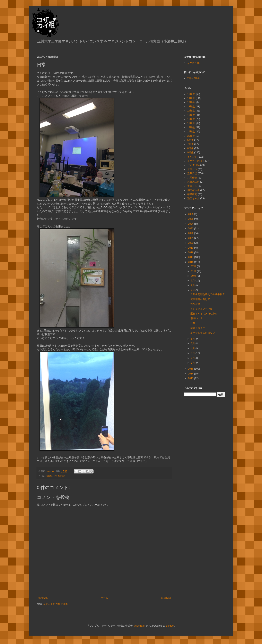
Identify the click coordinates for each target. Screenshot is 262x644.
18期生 (191, 127)
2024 (191, 224)
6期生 (190, 140)
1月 (193, 363)
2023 (191, 229)
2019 (191, 248)
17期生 (191, 123)
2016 (191, 262)
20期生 (191, 136)
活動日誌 (192, 173)
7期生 (190, 144)
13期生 (191, 107)
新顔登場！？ (198, 328)
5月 (193, 344)
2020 (191, 243)
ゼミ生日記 (59, 476)
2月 (193, 358)
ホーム (104, 598)
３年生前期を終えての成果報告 (208, 294)
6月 (193, 339)
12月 (194, 266)
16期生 (191, 119)
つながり (195, 304)
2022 (191, 233)
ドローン (192, 169)
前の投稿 (166, 598)
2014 (191, 374)
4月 (193, 348)
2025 (191, 219)
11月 (194, 271)
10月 (194, 276)
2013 (191, 378)
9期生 (49, 476)
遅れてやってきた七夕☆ (204, 314)
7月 (193, 290)
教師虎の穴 (193, 182)
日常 (193, 323)
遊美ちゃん (193, 198)
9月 (193, 281)
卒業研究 (192, 194)
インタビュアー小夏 (201, 309)
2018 (191, 253)
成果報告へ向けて (200, 299)
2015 (191, 369)
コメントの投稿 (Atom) (56, 604)
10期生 (191, 94)
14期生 (191, 111)
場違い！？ (196, 318)
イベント (192, 157)
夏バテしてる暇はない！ (204, 333)
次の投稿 (43, 598)
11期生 (191, 98)
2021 (191, 238)
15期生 (191, 115)
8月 (193, 286)
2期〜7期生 (194, 78)
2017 (191, 257)
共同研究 (192, 178)
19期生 (191, 132)
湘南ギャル (193, 190)
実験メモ (192, 186)
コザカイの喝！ (196, 161)
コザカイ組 (193, 63)
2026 (191, 214)
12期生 (191, 102)
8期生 (190, 148)
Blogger (170, 626)
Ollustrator (140, 626)
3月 (193, 353)
